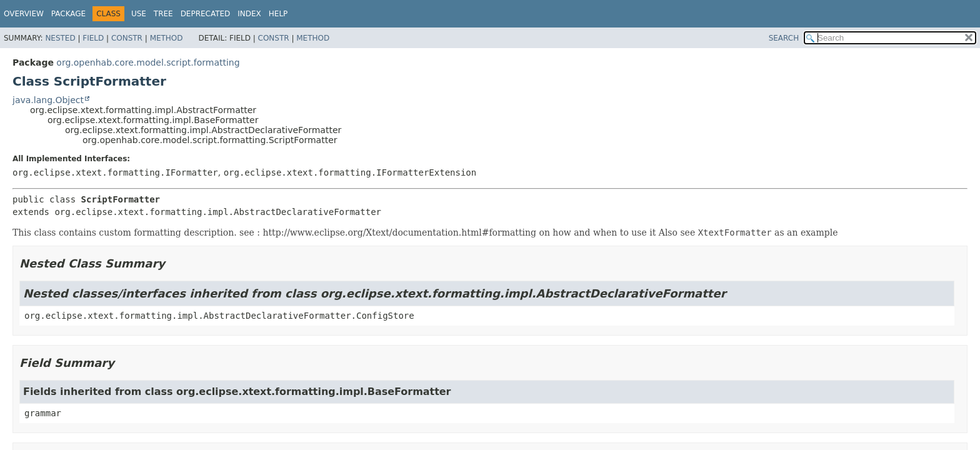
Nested (60, 38)
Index (249, 14)
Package (68, 14)
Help (278, 14)
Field (93, 38)
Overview (24, 14)
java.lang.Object (48, 100)
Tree (163, 14)
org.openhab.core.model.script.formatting (148, 62)
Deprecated (206, 14)
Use (139, 14)
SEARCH (784, 38)
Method (167, 38)
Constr (127, 38)
